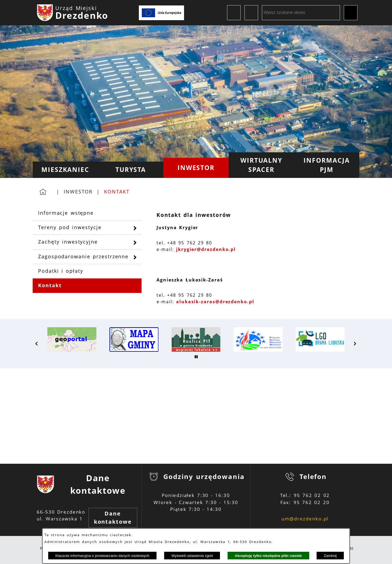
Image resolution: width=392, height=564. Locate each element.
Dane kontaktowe (113, 518)
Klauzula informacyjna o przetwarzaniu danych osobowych (102, 556)
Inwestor (78, 192)
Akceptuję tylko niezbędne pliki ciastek (268, 556)
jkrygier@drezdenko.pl (206, 249)
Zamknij (330, 556)
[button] (37, 344)
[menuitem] (65, 170)
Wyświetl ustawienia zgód (192, 556)
